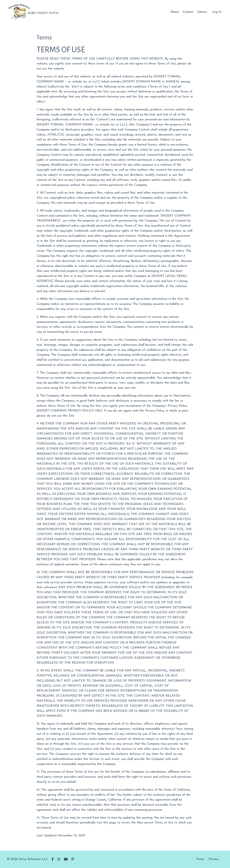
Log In (217, 12)
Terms (200, 859)
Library (202, 12)
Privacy (214, 859)
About (175, 12)
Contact (188, 12)
